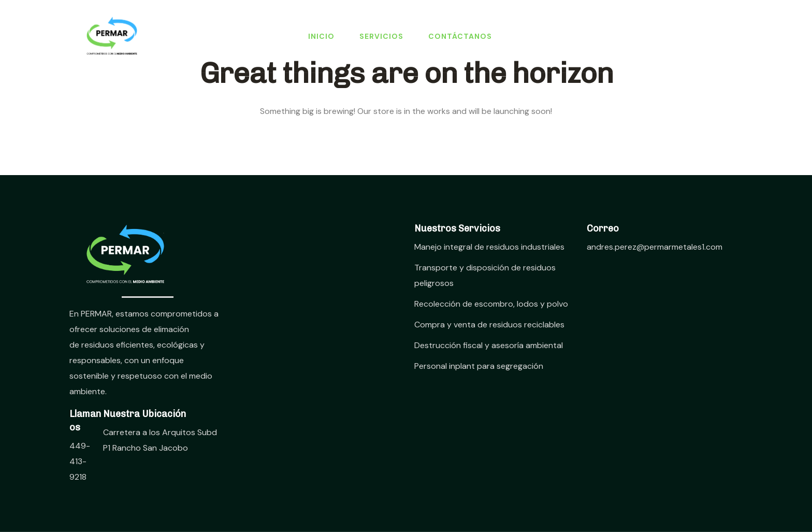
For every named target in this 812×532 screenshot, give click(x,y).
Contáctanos (460, 36)
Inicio (321, 36)
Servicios (381, 36)
